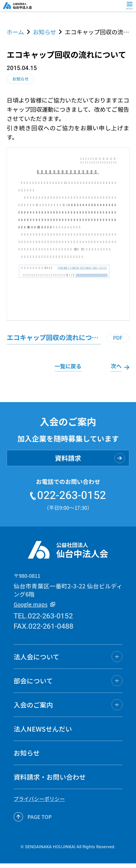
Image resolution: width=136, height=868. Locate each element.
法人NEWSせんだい (43, 732)
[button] (68, 660)
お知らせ (45, 32)
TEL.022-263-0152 (43, 620)
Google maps (36, 608)
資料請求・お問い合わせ (50, 781)
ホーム (15, 32)
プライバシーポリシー (39, 802)
